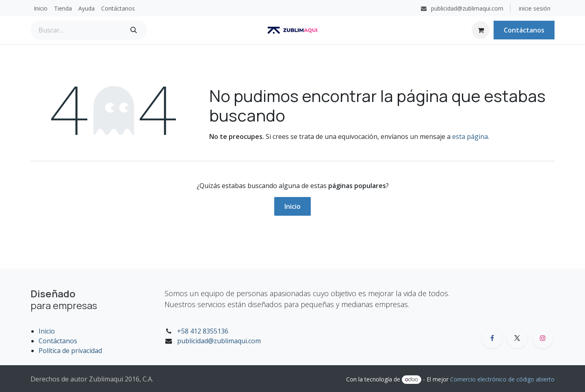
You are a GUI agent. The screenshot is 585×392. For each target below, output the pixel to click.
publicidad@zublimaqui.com (219, 341)
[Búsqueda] (134, 30)
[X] (517, 338)
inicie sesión (535, 8)
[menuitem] (41, 8)
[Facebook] (492, 338)
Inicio (292, 206)
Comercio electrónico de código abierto (502, 379)
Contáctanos (524, 30)
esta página (470, 136)
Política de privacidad (70, 351)
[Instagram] (543, 338)
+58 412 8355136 (203, 331)
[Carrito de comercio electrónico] (481, 30)
